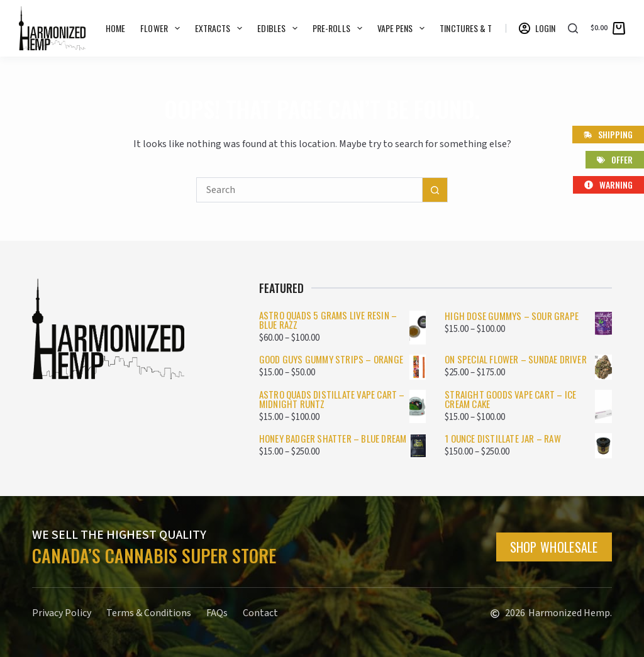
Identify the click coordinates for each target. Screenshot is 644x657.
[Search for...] (309, 190)
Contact (260, 613)
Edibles (280, 28)
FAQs (217, 613)
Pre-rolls (340, 28)
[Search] (573, 28)
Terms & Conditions (149, 613)
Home (115, 28)
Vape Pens (404, 28)
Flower (162, 28)
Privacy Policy (62, 613)
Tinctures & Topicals (489, 28)
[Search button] (435, 190)
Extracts (221, 28)
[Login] (537, 28)
